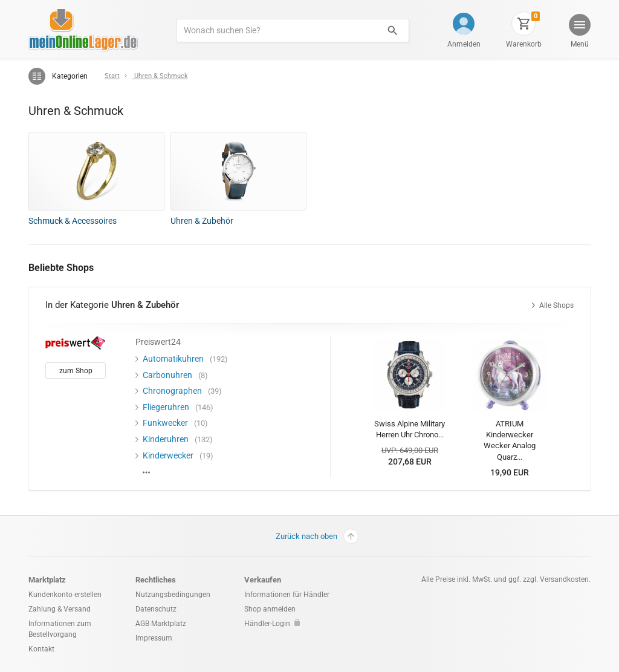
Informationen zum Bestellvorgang (60, 629)
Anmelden (464, 44)
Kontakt (41, 649)
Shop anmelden (270, 609)
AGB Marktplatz (161, 624)
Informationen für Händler (287, 595)
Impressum (154, 638)
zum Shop (76, 371)
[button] (579, 32)
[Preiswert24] (76, 342)
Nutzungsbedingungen (173, 595)
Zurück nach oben (317, 536)
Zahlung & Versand (60, 609)
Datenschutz (156, 609)
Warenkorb (524, 44)
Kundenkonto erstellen (65, 595)
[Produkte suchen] (277, 31)
